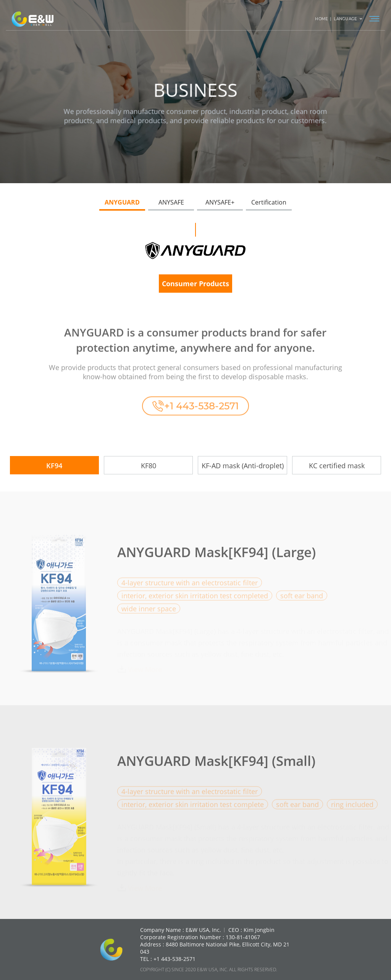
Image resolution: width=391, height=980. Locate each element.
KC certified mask (337, 466)
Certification (269, 202)
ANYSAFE (171, 202)
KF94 (54, 466)
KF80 (149, 466)
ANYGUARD (122, 202)
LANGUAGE (348, 19)
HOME (322, 19)
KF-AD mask (243, 466)
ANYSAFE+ (220, 202)
